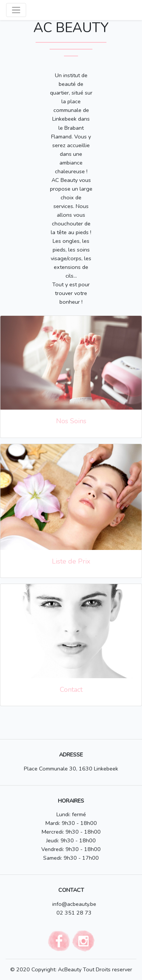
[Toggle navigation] (16, 10)
